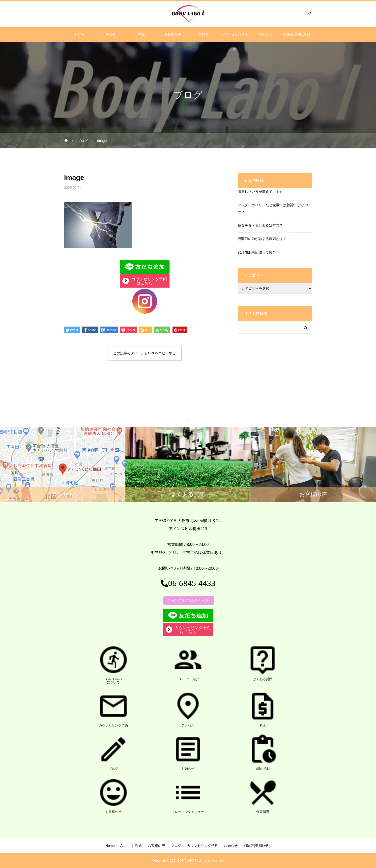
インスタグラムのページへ (189, 600)
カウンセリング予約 (234, 37)
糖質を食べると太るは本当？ (260, 225)
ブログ (203, 34)
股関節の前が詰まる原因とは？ (262, 239)
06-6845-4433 (188, 583)
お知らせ (265, 34)
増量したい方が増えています (260, 191)
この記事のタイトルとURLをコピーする (145, 353)
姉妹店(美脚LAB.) (296, 34)
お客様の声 (173, 34)
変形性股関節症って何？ (257, 252)
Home (79, 34)
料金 (142, 34)
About (111, 34)
